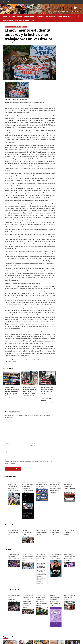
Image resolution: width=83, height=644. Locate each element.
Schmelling (8, 397)
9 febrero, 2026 (50, 403)
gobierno (20, 360)
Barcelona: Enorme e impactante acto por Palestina (70, 532)
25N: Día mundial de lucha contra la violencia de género (14, 557)
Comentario (9, 422)
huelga (24, 360)
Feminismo (40, 16)
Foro (32, 20)
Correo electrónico (34, 445)
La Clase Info (9, 43)
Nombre (7, 444)
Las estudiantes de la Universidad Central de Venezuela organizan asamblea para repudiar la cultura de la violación (28, 601)
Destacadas (44, 383)
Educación (7, 27)
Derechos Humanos (27, 383)
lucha (28, 360)
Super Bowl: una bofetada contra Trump (54, 532)
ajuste (9, 360)
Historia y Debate (8, 20)
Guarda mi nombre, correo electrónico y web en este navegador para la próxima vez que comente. (29, 462)
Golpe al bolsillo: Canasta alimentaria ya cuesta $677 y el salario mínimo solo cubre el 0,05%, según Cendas (12, 391)
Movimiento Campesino (64, 16)
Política (20, 16)
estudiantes (14, 360)
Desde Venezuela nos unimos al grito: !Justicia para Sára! (56, 557)
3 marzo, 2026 (32, 395)
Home (5, 16)
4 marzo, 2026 (14, 397)
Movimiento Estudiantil (22, 20)
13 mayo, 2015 (16, 43)
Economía (13, 383)
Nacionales (12, 16)
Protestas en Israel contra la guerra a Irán (13, 532)
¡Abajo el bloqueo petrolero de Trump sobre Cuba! (41, 532)
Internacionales (50, 16)
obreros (47, 360)
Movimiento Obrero (30, 16)
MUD (43, 360)
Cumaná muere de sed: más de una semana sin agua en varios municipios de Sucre (30, 390)
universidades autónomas (11, 361)
